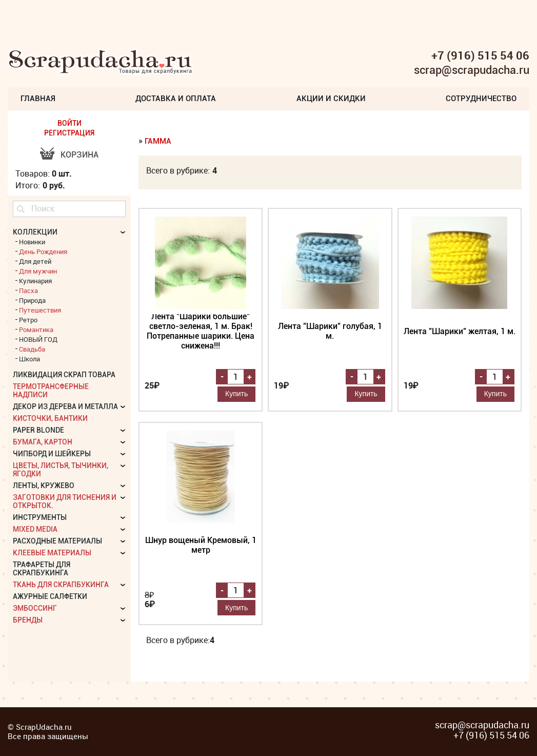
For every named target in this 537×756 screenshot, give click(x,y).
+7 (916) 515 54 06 (480, 55)
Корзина (79, 155)
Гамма (158, 141)
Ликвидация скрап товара (64, 375)
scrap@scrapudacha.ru (472, 70)
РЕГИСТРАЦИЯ (69, 133)
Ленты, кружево (44, 486)
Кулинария (35, 281)
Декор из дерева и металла (65, 406)
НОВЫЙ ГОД (38, 339)
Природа (32, 300)
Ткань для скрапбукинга (61, 585)
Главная (38, 99)
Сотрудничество (481, 99)
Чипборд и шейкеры (52, 454)
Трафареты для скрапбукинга (42, 569)
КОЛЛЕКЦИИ (35, 232)
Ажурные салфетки (50, 596)
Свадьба (32, 349)
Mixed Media (35, 529)
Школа (29, 359)
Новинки (32, 242)
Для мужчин (38, 271)
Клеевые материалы (52, 553)
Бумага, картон (43, 442)
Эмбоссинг (35, 608)
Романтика (36, 329)
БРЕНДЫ (28, 620)
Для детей (35, 261)
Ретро (28, 320)
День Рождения (43, 251)
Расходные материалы (57, 541)
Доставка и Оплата (176, 99)
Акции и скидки (331, 99)
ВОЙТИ (69, 123)
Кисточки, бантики (50, 418)
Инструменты (40, 517)
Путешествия (40, 310)
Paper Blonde (38, 430)
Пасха (28, 290)
